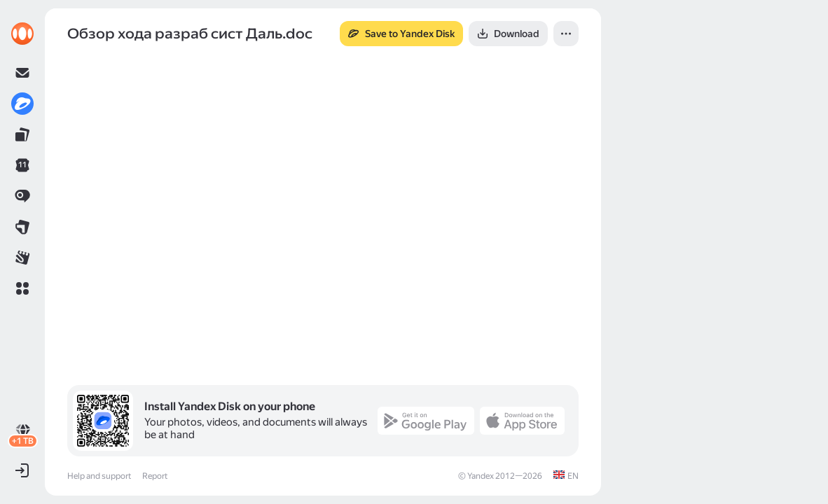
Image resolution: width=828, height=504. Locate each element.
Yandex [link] (481, 476)
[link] (22, 34)
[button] (22, 288)
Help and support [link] (99, 476)
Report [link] (155, 476)
